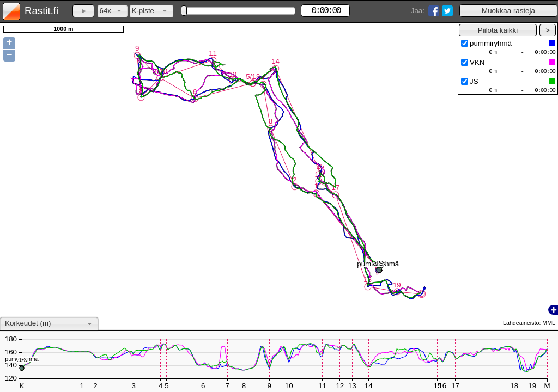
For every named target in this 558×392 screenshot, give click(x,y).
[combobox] (113, 11)
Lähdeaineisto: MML (529, 323)
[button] (508, 11)
